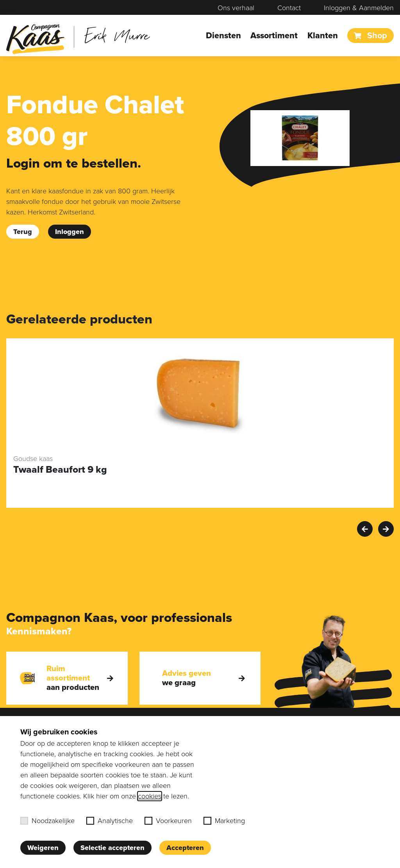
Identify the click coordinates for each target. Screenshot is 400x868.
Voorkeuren (168, 821)
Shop (371, 36)
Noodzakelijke (47, 821)
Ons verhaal (236, 8)
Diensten (223, 36)
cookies (150, 796)
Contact (289, 8)
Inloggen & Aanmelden (359, 8)
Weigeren (43, 848)
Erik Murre (117, 35)
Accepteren (185, 848)
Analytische (110, 821)
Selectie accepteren (112, 848)
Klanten (323, 36)
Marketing (224, 821)
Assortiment (274, 36)
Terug (23, 232)
